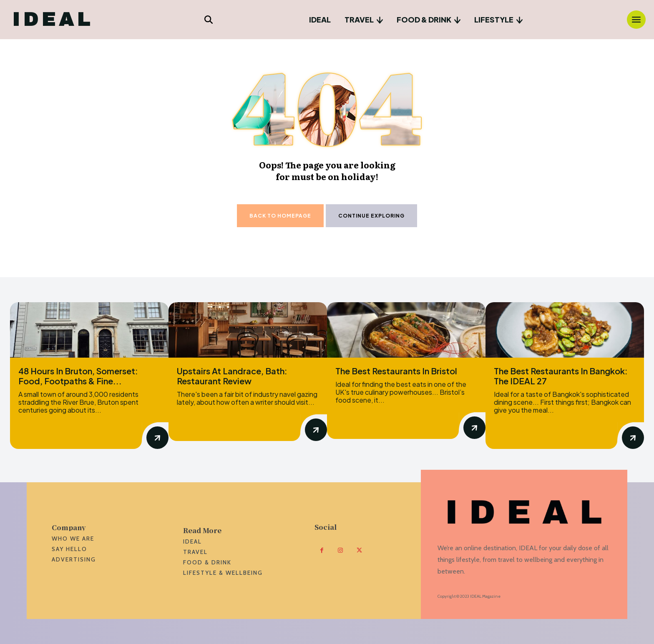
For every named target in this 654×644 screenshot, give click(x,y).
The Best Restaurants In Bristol (396, 371)
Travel (195, 552)
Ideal (192, 541)
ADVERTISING (74, 559)
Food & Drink (207, 562)
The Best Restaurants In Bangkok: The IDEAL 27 (561, 376)
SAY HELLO (69, 549)
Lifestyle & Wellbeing (223, 573)
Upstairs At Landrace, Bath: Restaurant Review (232, 376)
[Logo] (52, 20)
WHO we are (73, 539)
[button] (209, 20)
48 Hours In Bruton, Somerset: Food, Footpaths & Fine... (78, 376)
